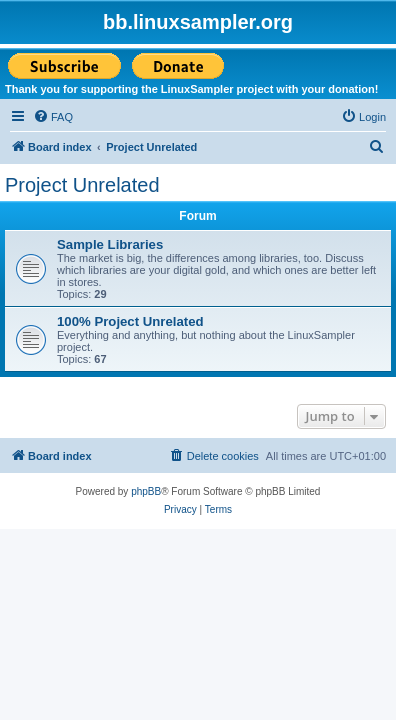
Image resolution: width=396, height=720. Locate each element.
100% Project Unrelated (130, 321)
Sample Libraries (110, 244)
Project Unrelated (82, 185)
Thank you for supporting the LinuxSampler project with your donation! (191, 89)
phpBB (146, 491)
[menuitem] (53, 117)
